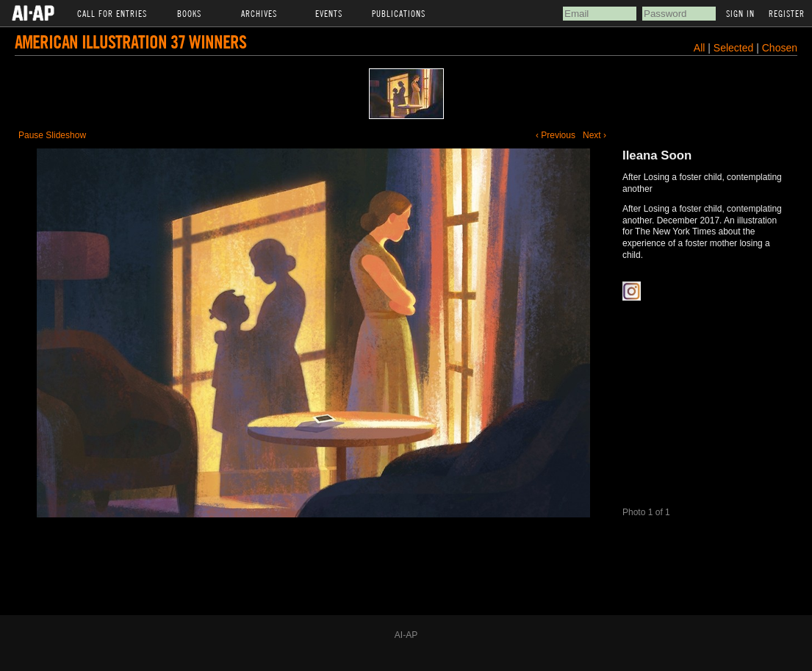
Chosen (780, 48)
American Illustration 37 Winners (130, 42)
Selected (735, 48)
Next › (594, 135)
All (700, 48)
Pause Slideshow (52, 135)
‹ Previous (556, 135)
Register (787, 13)
